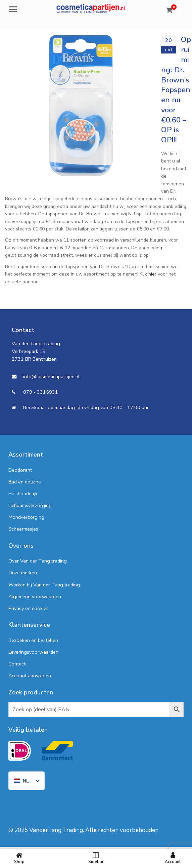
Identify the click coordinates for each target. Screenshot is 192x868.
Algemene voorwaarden (35, 596)
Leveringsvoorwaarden (33, 652)
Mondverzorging (26, 517)
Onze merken (23, 573)
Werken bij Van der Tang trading (44, 585)
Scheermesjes (23, 529)
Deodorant (20, 470)
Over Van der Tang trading (38, 561)
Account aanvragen (30, 676)
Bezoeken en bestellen (33, 640)
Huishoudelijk (23, 494)
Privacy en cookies (29, 608)
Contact (17, 664)
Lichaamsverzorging (30, 505)
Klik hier (148, 274)
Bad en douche (25, 482)
